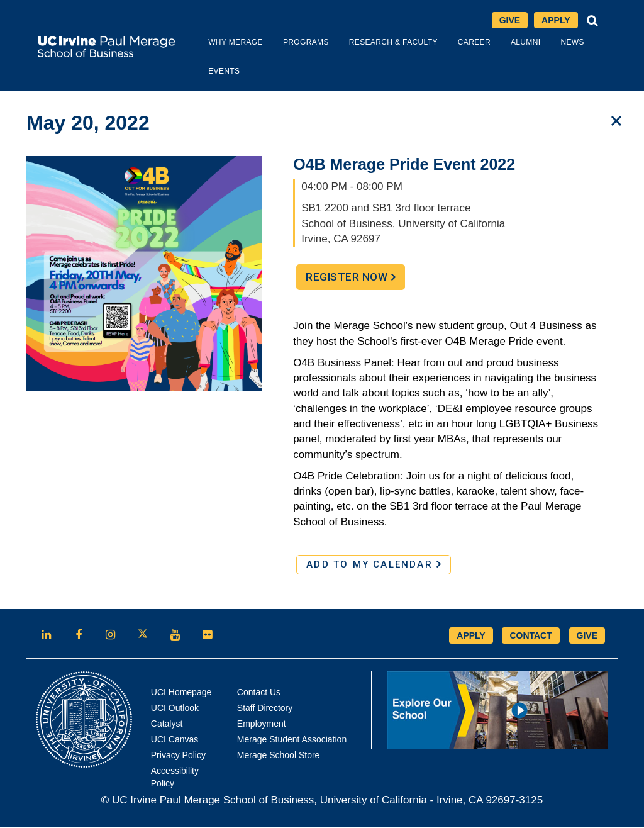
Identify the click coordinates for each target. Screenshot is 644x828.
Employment (262, 724)
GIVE (587, 636)
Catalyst (167, 724)
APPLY (471, 636)
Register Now (355, 281)
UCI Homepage (181, 693)
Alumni (510, 43)
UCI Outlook (175, 708)
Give (510, 21)
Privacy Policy (178, 756)
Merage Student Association (292, 740)
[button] (592, 21)
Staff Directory (265, 708)
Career (458, 43)
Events (208, 72)
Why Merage (220, 43)
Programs (290, 43)
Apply (559, 21)
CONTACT (530, 636)
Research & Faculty (378, 43)
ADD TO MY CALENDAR (374, 565)
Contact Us (259, 693)
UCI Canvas (175, 740)
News (556, 43)
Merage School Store (279, 756)
